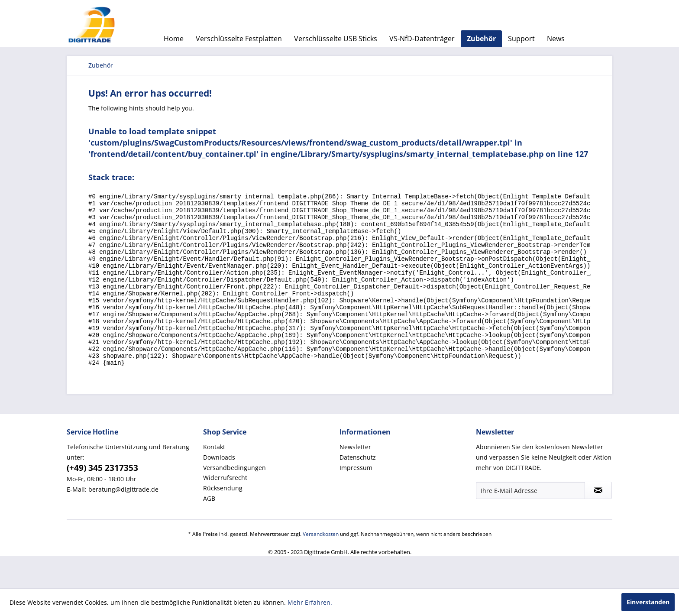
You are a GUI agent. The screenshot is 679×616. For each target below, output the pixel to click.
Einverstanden (648, 602)
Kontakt (214, 479)
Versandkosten (321, 566)
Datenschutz (358, 490)
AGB (209, 531)
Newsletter (355, 479)
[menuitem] (174, 39)
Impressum (356, 500)
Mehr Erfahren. (310, 602)
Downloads (219, 490)
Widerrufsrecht (225, 510)
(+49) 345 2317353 (102, 500)
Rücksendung (223, 520)
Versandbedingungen (234, 500)
